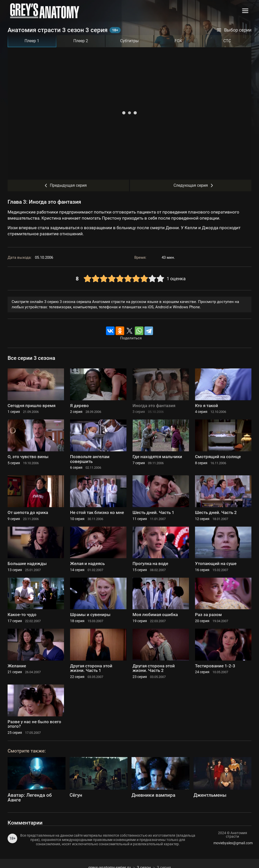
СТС (227, 41)
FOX (178, 41)
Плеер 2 (81, 41)
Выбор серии (234, 30)
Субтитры (129, 41)
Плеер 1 (32, 41)
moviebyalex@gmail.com (232, 843)
